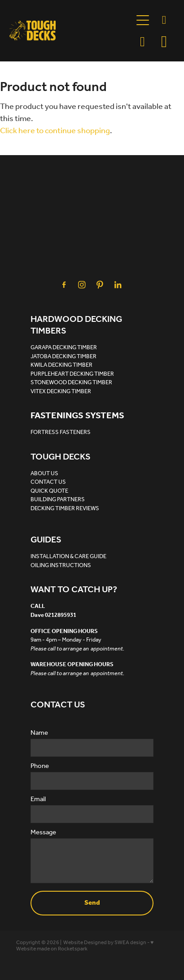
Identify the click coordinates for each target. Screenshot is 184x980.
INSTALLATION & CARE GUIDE (68, 557)
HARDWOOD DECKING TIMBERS (76, 325)
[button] (143, 42)
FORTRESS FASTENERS (61, 432)
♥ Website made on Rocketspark (85, 946)
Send (92, 903)
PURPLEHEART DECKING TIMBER (72, 374)
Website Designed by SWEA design (105, 943)
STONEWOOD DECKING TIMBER (71, 383)
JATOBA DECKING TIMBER (64, 357)
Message (43, 833)
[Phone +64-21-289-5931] (164, 20)
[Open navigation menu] (143, 20)
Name (39, 733)
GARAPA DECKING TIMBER (64, 348)
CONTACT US (48, 482)
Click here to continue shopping (55, 131)
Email (38, 800)
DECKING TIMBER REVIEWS (65, 509)
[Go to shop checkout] (164, 42)
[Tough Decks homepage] (71, 31)
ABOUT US (44, 474)
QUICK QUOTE (49, 491)
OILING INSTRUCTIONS (61, 566)
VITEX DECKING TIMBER (61, 392)
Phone (40, 766)
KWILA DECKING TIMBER (61, 365)
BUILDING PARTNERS (58, 500)
